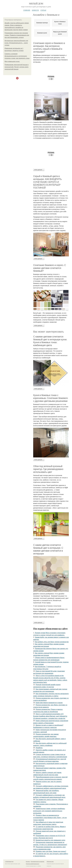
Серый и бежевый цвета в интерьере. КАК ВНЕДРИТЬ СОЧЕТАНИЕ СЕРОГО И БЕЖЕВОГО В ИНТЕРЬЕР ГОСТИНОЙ (47, 182)
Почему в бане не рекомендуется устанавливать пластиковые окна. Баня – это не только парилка (50, 818)
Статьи (43, 10)
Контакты (28, 862)
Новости (35, 10)
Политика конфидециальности (33, 864)
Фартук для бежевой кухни (60, 33)
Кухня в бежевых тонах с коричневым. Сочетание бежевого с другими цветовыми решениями (50, 398)
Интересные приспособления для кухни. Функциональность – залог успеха (16, 43)
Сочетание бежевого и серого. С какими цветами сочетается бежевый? (49, 268)
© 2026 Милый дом (9, 862)
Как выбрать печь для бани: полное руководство (52, 642)
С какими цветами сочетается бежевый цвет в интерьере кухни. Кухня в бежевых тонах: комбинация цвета (50, 341)
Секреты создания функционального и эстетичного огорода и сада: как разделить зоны (17, 56)
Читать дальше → (39, 170)
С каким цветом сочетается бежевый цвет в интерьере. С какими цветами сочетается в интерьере (48, 549)
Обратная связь (50, 862)
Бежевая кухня (42, 33)
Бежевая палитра (42, 23)
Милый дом (36, 4)
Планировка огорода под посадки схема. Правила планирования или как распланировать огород (17, 35)
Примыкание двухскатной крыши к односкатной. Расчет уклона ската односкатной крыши (17, 67)
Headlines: (39, 748)
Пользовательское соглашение (37, 862)
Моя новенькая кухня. (12, 61)
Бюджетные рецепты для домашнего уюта (50, 840)
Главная (27, 10)
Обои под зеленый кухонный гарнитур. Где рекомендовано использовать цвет (48, 469)
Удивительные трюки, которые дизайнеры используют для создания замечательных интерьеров (49, 811)
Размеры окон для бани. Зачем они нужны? (51, 851)
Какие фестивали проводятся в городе (49, 703)
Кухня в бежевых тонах (60, 23)
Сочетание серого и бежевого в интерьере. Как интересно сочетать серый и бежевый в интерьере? (49, 47)
